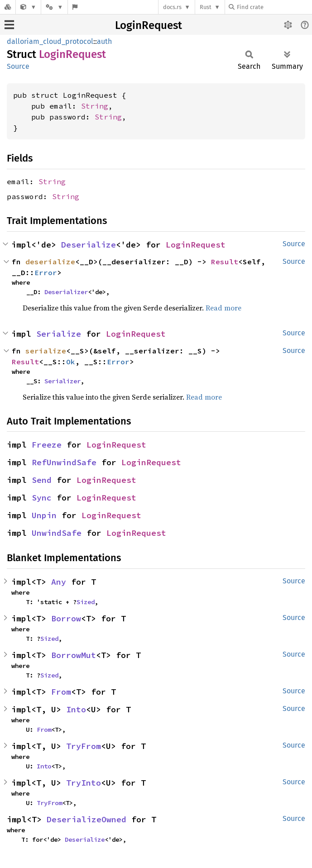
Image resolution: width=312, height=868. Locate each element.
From (61, 692)
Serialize (59, 334)
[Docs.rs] (8, 7)
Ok (71, 362)
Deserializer (66, 292)
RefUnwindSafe (64, 462)
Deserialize (89, 245)
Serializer (62, 381)
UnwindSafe (57, 533)
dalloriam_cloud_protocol (50, 41)
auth (104, 41)
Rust (206, 7)
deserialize (50, 262)
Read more (223, 308)
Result (225, 262)
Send (42, 480)
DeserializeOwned (86, 819)
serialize (46, 351)
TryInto (84, 783)
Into (76, 709)
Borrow (66, 618)
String (95, 106)
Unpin (44, 515)
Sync (42, 498)
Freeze (47, 445)
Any (59, 582)
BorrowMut (74, 655)
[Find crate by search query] (274, 7)
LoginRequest (149, 25)
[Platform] (54, 7)
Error (46, 272)
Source (18, 66)
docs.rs (172, 7)
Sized (86, 602)
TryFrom (84, 746)
